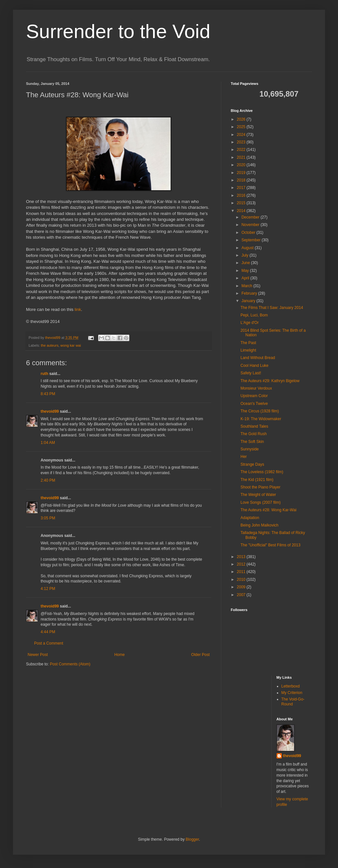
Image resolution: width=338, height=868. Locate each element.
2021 (242, 157)
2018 (242, 180)
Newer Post (38, 655)
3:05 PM (48, 518)
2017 (242, 188)
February (250, 293)
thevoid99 (50, 411)
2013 (242, 557)
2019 (242, 173)
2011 (242, 572)
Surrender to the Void (118, 31)
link (78, 309)
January (249, 301)
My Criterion (292, 693)
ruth (44, 374)
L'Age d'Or (250, 323)
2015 (242, 203)
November (251, 225)
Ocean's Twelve (254, 404)
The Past (248, 343)
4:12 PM (48, 589)
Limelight (248, 350)
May (246, 271)
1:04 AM (48, 443)
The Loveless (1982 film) (262, 472)
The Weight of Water (258, 495)
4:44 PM (48, 632)
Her (244, 457)
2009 (242, 587)
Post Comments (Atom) (70, 664)
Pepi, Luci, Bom (254, 315)
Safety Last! (251, 373)
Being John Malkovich (260, 525)
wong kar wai (71, 345)
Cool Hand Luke (254, 366)
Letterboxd (291, 686)
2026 (242, 119)
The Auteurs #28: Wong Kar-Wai (268, 510)
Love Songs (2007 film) (260, 502)
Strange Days (252, 464)
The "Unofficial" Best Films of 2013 (270, 545)
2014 (242, 211)
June (246, 263)
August (248, 248)
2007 (242, 595)
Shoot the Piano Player (260, 487)
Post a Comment (49, 643)
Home (120, 655)
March (247, 286)
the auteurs (50, 345)
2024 (242, 135)
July (246, 255)
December (251, 217)
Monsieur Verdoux (256, 388)
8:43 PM (48, 394)
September (252, 240)
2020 (242, 165)
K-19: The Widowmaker (261, 419)
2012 (242, 564)
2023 (242, 142)
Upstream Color (254, 396)
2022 (242, 150)
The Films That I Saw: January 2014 (272, 308)
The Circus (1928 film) (260, 411)
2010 (242, 580)
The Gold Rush (254, 434)
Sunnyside (250, 449)
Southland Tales (254, 426)
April (246, 278)
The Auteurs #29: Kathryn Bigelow (270, 381)
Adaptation (250, 518)
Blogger (192, 839)
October (249, 233)
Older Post (200, 655)
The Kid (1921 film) (257, 480)
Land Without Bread (258, 358)
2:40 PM (48, 480)
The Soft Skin (252, 442)
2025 (242, 127)
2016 (242, 195)
